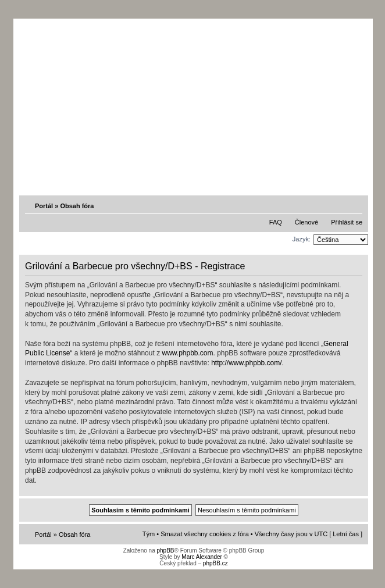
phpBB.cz (215, 563)
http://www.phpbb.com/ (246, 363)
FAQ (276, 222)
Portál (44, 206)
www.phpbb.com (187, 353)
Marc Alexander (202, 557)
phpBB (165, 550)
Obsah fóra (77, 206)
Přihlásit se (347, 222)
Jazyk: (302, 239)
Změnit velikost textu (355, 205)
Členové (306, 222)
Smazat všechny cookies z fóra (205, 534)
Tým (149, 534)
